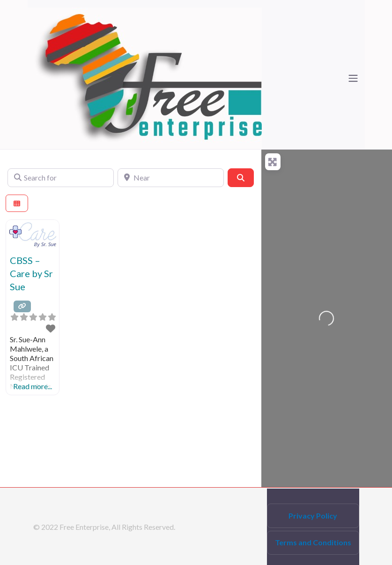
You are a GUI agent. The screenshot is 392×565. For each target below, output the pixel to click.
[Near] (171, 178)
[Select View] (17, 203)
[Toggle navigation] (353, 78)
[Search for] (61, 178)
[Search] (241, 178)
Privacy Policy (313, 516)
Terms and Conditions (313, 542)
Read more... (33, 386)
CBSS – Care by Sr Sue (31, 273)
